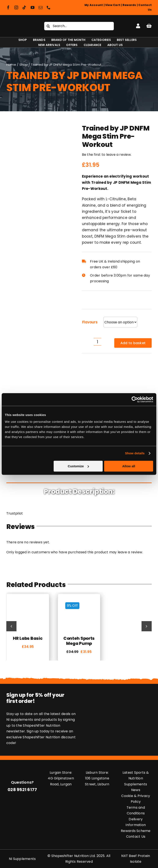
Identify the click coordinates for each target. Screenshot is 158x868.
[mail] (41, 7)
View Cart (113, 5)
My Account (94, 5)
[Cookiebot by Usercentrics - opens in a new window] (135, 399)
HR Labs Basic (28, 638)
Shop (24, 65)
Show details (135, 453)
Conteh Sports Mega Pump (79, 641)
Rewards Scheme (136, 831)
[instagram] (16, 7)
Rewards (129, 5)
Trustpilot (15, 513)
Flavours (90, 322)
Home (11, 65)
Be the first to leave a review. (107, 155)
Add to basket (133, 343)
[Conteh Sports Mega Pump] (79, 601)
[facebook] (8, 7)
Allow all (129, 466)
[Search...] (79, 26)
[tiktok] (24, 7)
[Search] (48, 26)
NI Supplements (22, 859)
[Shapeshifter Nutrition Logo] (20, 24)
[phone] (49, 7)
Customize (78, 466)
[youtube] (33, 7)
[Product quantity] (98, 342)
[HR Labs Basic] (28, 601)
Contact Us (136, 837)
